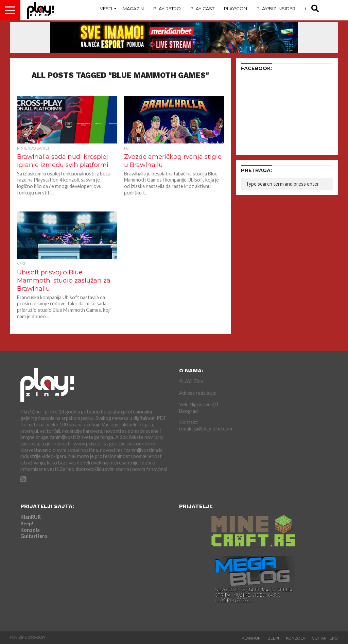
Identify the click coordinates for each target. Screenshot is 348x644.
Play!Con (236, 9)
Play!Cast (202, 9)
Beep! (27, 523)
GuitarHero (34, 536)
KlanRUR (31, 517)
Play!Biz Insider (276, 9)
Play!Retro (167, 9)
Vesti (106, 9)
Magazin (133, 9)
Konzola (30, 530)
